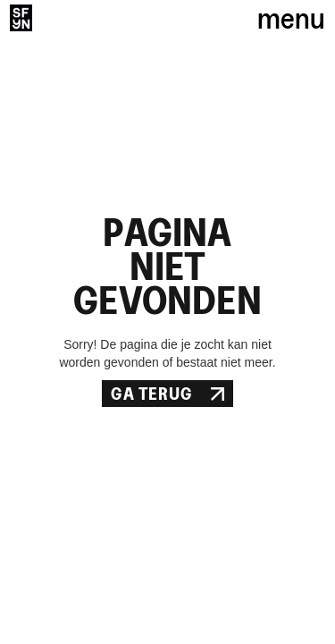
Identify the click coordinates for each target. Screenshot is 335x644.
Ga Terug (167, 394)
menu (291, 18)
